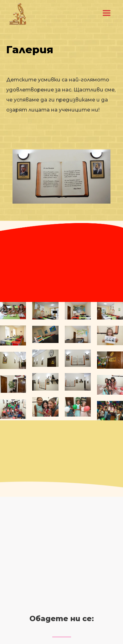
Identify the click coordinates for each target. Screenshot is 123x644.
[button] (107, 13)
